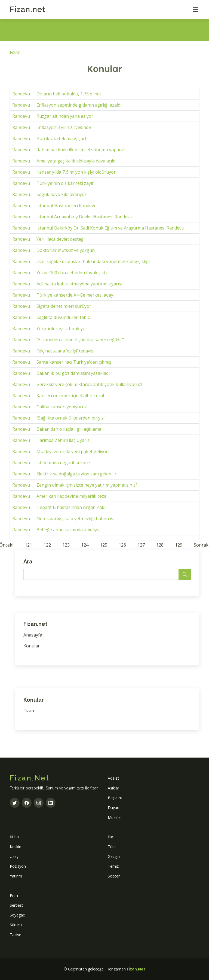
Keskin (16, 847)
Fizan (27, 9)
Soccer (114, 876)
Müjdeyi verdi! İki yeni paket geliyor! (73, 451)
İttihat (15, 837)
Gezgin (114, 856)
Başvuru (115, 798)
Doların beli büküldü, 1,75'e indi (69, 94)
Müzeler (115, 817)
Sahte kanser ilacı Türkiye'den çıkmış (74, 362)
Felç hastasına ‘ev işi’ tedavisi (65, 351)
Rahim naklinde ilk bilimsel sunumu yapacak (81, 150)
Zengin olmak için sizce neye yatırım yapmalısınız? (87, 485)
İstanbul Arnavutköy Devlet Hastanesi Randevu (84, 217)
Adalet (113, 778)
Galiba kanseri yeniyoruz (62, 407)
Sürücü (16, 925)
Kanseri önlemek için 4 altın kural (70, 396)
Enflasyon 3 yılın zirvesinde (64, 127)
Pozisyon (18, 866)
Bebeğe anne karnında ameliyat (69, 530)
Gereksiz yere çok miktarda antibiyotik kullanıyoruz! (89, 384)
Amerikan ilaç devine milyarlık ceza (71, 496)
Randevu (21, 94)
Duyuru (114, 808)
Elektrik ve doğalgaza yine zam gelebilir (76, 474)
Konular (32, 646)
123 (66, 545)
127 (141, 545)
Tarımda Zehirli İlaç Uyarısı (64, 440)
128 (160, 545)
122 (47, 545)
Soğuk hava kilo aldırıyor (62, 194)
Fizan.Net (136, 969)
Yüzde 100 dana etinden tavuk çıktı (72, 273)
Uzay (14, 856)
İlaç (111, 837)
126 (122, 545)
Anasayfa (33, 635)
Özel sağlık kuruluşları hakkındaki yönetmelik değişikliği (93, 261)
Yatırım (16, 876)
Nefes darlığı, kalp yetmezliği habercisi (75, 518)
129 (179, 545)
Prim (14, 895)
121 (28, 545)
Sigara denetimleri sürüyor (64, 306)
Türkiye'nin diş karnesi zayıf (65, 183)
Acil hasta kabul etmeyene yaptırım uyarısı (79, 284)
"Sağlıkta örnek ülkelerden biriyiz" (71, 418)
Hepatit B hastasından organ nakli (71, 507)
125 (104, 545)
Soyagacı (18, 915)
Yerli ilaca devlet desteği (61, 239)
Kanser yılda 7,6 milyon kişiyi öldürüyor (76, 172)
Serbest (16, 905)
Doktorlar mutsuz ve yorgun (66, 250)
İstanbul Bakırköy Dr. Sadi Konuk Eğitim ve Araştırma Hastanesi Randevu (110, 228)
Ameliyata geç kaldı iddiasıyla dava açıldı (76, 161)
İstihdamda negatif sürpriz (63, 463)
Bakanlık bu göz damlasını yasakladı (73, 373)
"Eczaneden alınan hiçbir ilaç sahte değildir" (80, 340)
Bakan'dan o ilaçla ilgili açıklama (69, 429)
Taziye (16, 935)
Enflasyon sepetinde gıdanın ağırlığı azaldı (79, 105)
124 (85, 545)
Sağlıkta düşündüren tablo (63, 317)
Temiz (113, 866)
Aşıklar (113, 788)
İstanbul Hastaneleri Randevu (67, 206)
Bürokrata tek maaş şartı (62, 138)
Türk (112, 847)
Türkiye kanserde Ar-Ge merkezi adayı (75, 295)
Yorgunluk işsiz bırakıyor (62, 328)
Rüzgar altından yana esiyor (65, 116)
